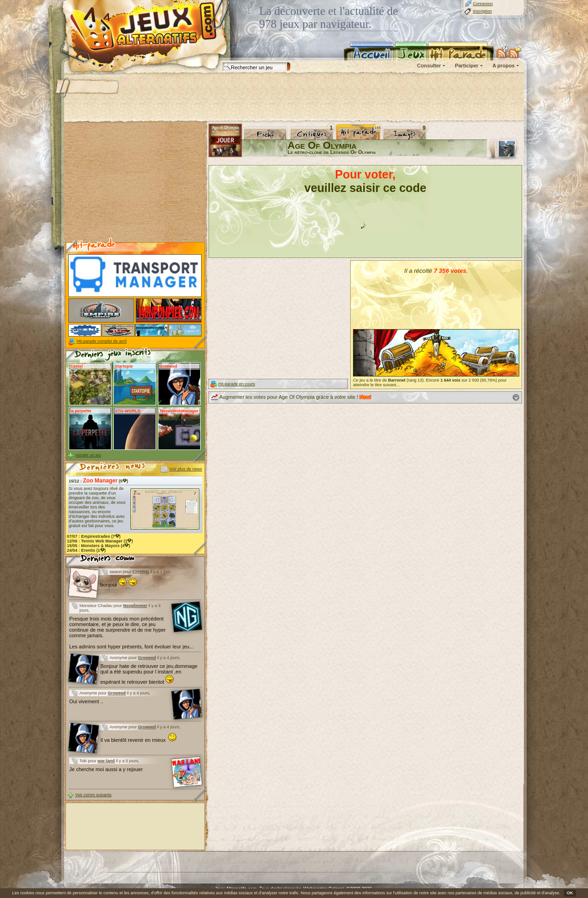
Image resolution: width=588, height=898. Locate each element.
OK (570, 893)
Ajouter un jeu (88, 455)
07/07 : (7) (94, 536)
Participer (467, 66)
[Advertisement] (294, 98)
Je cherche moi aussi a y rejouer (106, 769)
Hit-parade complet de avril (102, 341)
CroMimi (141, 572)
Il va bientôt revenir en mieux (139, 740)
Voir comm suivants (93, 795)
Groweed (147, 658)
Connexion (483, 4)
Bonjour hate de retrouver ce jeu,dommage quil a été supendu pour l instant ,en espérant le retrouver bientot (149, 674)
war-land (106, 761)
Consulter (429, 66)
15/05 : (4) (98, 546)
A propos (503, 66)
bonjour (119, 585)
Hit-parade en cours (237, 384)
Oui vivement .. (86, 701)
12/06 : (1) (100, 541)
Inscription (482, 11)
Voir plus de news (186, 469)
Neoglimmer (135, 606)
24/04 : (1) (86, 550)
